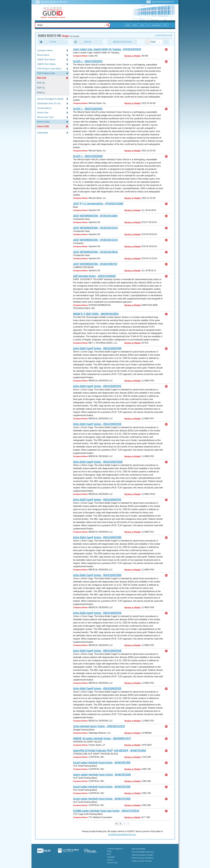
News (142, 25)
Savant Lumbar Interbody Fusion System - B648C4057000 (102, 763)
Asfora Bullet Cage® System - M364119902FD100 (98, 462)
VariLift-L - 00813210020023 (88, 61)
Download (156, 25)
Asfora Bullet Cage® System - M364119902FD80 (97, 538)
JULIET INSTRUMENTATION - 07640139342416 (95, 240)
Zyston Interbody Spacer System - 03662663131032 (99, 726)
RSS (109, 854)
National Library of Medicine (54, 2)
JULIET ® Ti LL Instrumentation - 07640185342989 (98, 204)
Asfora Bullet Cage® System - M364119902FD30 (97, 424)
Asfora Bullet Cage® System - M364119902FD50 (97, 613)
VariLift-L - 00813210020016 (88, 109)
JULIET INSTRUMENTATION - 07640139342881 (95, 216)
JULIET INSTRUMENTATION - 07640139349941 (95, 252)
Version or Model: (133, 56)
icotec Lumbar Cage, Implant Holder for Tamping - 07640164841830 (107, 49)
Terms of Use (112, 863)
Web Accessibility (138, 849)
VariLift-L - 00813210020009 (88, 156)
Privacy (110, 860)
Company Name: (81, 56)
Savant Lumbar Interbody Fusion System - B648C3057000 (102, 787)
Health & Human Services (142, 861)
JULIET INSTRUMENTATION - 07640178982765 (95, 264)
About (135, 25)
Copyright (111, 857)
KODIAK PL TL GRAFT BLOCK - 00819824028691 (96, 314)
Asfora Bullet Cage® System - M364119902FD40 (97, 651)
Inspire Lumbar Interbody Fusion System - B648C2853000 (102, 775)
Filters (53, 42)
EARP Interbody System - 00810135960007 (95, 276)
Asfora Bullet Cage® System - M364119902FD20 (97, 689)
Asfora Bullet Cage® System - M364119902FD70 (97, 386)
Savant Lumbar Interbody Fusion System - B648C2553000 (102, 799)
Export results (162, 35)
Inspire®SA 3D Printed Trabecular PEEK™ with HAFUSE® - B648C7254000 (110, 751)
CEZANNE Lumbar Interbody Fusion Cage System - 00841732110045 (106, 811)
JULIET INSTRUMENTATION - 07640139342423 (95, 228)
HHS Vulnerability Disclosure (143, 852)
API (148, 25)
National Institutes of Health (142, 855)
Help (165, 25)
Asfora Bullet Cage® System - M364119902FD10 (97, 500)
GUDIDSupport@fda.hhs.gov (122, 835)
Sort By (88, 42)
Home (128, 25)
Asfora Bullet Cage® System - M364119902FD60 (97, 575)
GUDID (53, 12)
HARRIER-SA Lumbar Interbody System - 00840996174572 (102, 739)
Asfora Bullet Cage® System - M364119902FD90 (97, 349)
